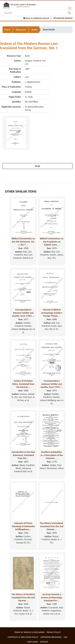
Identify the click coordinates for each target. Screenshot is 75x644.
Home (7, 30)
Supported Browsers (51, 637)
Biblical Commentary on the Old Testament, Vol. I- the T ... (23, 242)
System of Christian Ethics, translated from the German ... (23, 384)
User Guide (32, 642)
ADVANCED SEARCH (63, 18)
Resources (21, 30)
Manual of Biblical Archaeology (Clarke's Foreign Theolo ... (52, 313)
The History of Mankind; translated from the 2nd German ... (52, 526)
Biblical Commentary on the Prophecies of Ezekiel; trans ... (52, 242)
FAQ (66, 637)
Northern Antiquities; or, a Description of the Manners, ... (52, 455)
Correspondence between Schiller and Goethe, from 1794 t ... (23, 313)
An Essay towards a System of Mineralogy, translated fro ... (52, 597)
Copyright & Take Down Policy (23, 637)
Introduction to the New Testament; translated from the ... (23, 455)
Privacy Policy (54, 632)
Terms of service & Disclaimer (29, 632)
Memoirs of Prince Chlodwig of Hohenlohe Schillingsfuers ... (23, 526)
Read (37, 166)
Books (34, 30)
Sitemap (44, 642)
